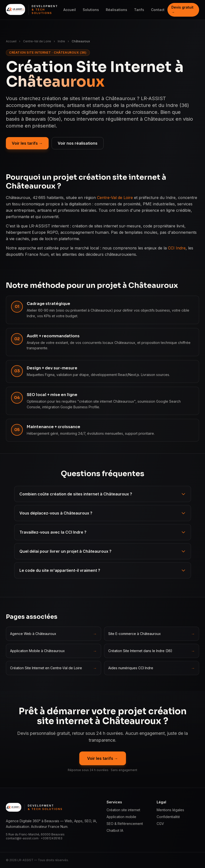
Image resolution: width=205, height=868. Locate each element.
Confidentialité (168, 817)
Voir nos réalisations (78, 143)
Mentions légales (170, 810)
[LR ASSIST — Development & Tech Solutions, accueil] (33, 10)
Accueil (70, 10)
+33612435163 (52, 838)
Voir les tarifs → (27, 143)
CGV (160, 824)
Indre (61, 41)
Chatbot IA (115, 830)
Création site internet (123, 810)
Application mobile (121, 817)
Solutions (91, 10)
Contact (158, 10)
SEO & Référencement (125, 824)
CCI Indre (177, 248)
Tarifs (139, 10)
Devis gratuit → (182, 10)
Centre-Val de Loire (37, 41)
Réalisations (116, 10)
